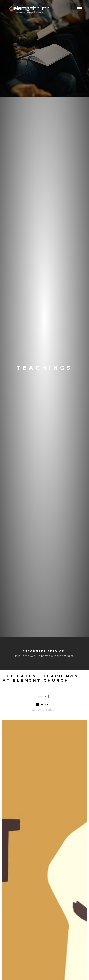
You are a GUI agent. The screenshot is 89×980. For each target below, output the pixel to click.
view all (43, 704)
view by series (43, 710)
